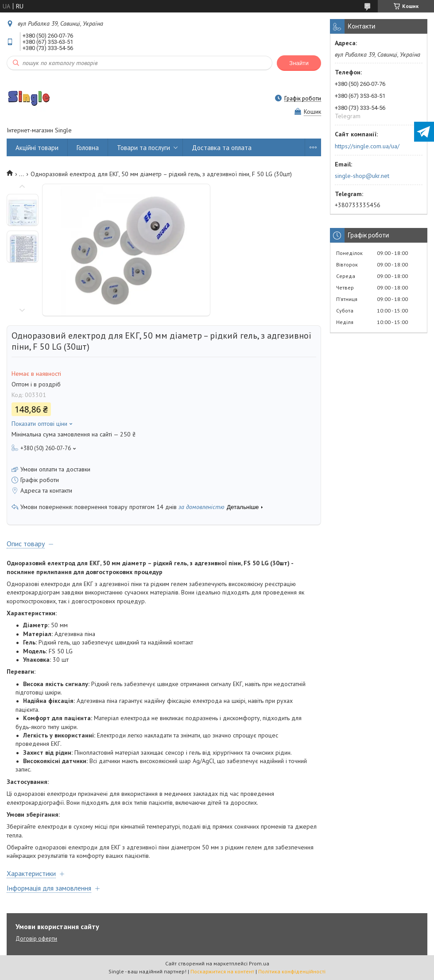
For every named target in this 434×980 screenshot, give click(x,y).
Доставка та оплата (222, 148)
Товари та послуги (143, 148)
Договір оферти (36, 939)
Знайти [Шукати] (299, 63)
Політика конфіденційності (292, 971)
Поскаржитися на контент (222, 971)
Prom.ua (259, 963)
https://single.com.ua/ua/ (367, 146)
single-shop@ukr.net (362, 176)
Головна (88, 148)
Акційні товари (37, 148)
